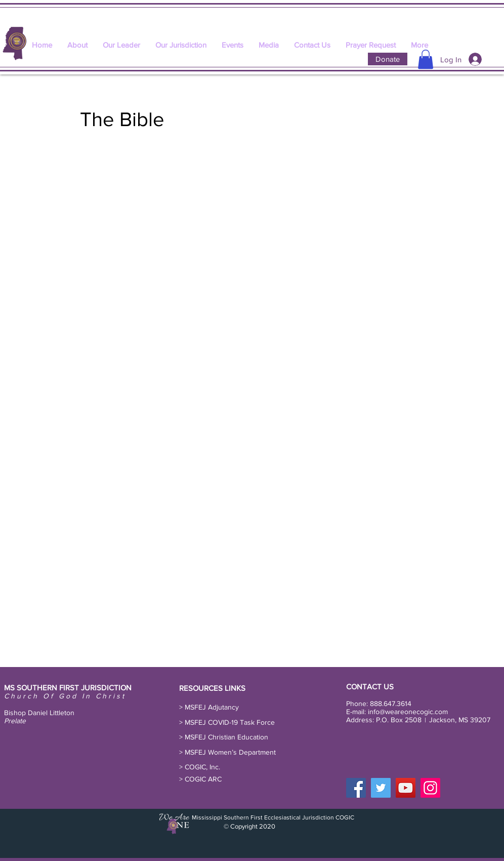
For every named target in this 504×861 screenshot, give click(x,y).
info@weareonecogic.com (408, 712)
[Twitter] (381, 788)
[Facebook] (356, 788)
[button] (426, 59)
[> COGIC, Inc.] (201, 767)
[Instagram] (430, 788)
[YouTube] (406, 788)
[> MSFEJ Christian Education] (226, 737)
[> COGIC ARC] (202, 779)
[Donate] (388, 59)
